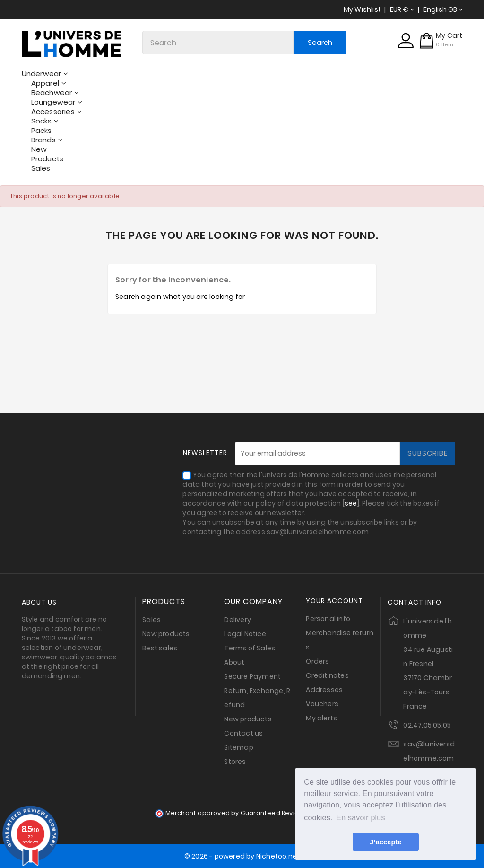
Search (320, 42)
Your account (334, 601)
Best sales (160, 648)
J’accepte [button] (385, 842)
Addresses (324, 690)
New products (166, 634)
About (234, 662)
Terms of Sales (250, 648)
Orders (317, 661)
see (351, 503)
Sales (151, 620)
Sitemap (238, 747)
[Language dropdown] (443, 9)
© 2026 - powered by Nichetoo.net (242, 856)
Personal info (328, 619)
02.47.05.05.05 (427, 725)
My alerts (321, 718)
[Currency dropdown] (402, 9)
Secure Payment (252, 676)
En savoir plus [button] (360, 818)
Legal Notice (245, 634)
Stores (235, 762)
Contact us (243, 733)
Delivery (238, 620)
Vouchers (322, 704)
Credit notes (327, 675)
